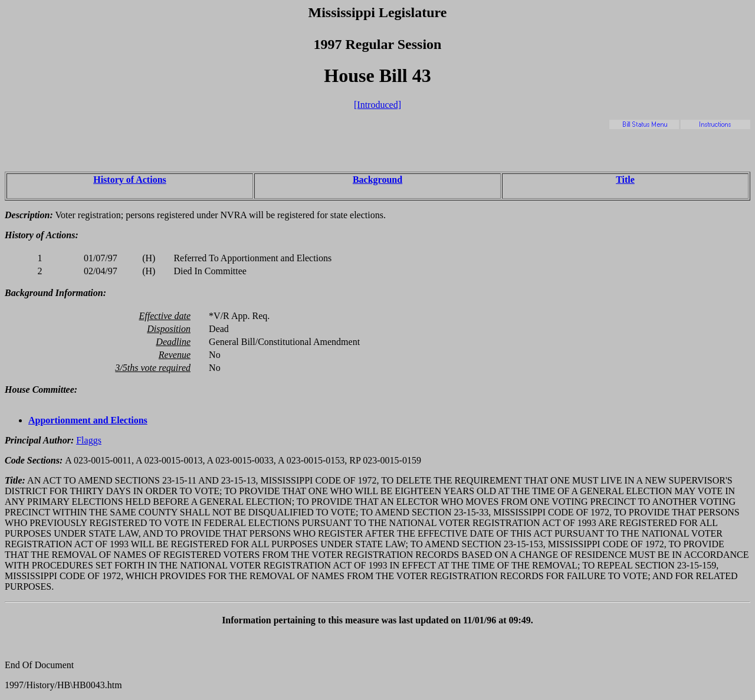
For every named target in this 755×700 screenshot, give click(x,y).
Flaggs (89, 440)
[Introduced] (377, 105)
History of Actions (130, 180)
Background (377, 180)
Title (625, 180)
